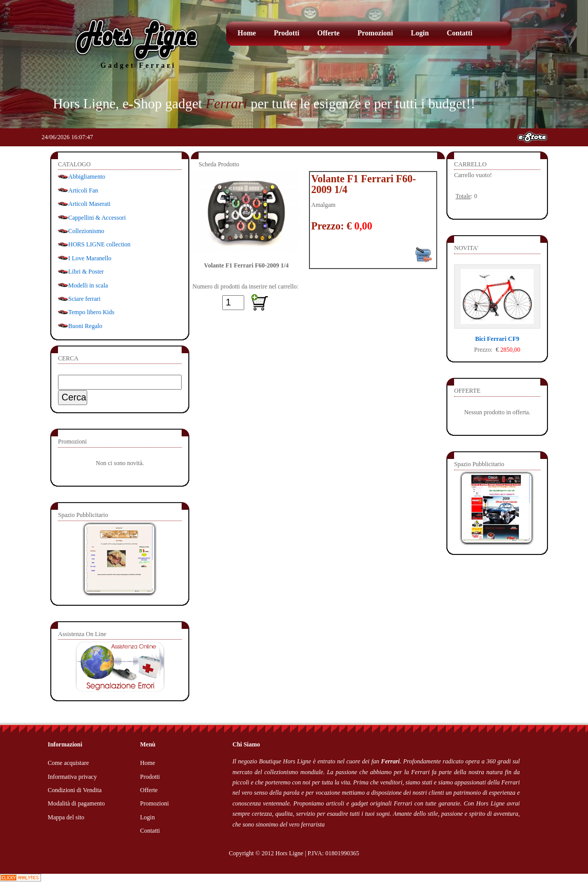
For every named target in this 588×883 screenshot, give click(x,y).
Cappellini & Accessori (97, 218)
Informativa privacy (72, 777)
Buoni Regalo (85, 326)
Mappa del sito (66, 817)
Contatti (460, 33)
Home (247, 33)
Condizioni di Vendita (75, 790)
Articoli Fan (83, 190)
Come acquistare (68, 763)
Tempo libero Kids (91, 312)
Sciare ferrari (84, 299)
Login (420, 33)
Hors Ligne (289, 853)
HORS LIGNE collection (99, 244)
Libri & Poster (86, 272)
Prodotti (287, 33)
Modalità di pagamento (76, 803)
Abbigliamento (87, 177)
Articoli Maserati (89, 204)
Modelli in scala (88, 285)
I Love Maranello (90, 258)
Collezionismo (86, 231)
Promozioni (375, 33)
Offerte (328, 33)
